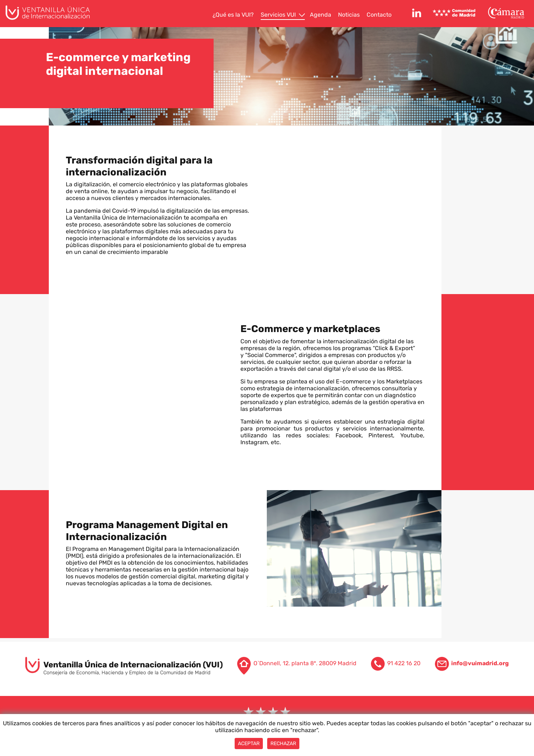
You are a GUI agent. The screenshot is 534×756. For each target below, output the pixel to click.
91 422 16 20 (404, 663)
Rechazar (283, 744)
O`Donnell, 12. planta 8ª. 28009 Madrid (305, 663)
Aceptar (249, 744)
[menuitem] (234, 15)
